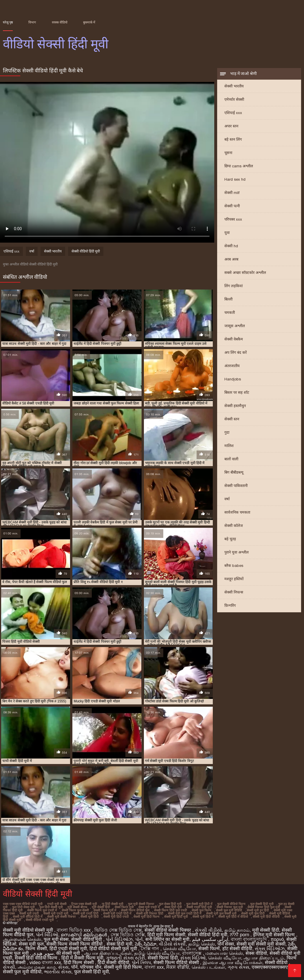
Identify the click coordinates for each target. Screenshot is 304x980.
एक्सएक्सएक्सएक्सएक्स (273, 967)
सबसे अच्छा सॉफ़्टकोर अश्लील (245, 273)
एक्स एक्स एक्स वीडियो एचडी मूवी (23, 904)
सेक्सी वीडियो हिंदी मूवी (86, 251)
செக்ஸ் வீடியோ (179, 949)
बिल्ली (228, 299)
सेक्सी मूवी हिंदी (90, 917)
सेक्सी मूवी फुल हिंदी (253, 913)
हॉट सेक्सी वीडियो (237, 949)
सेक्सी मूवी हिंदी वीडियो (266, 917)
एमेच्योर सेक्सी (234, 99)
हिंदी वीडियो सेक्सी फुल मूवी (114, 949)
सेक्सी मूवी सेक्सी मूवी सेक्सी (261, 944)
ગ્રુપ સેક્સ (238, 967)
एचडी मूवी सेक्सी (57, 904)
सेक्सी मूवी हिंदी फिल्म (146, 917)
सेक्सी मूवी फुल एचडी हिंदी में (185, 913)
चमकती (230, 313)
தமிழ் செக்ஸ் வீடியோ (157, 953)
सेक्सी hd (231, 246)
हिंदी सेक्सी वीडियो (113, 962)
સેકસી (9, 967)
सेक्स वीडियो (256, 953)
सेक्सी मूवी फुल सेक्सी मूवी (221, 913)
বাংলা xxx (154, 967)
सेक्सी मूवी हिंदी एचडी (116, 917)
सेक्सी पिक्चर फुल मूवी (230, 907)
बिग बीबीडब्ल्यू (234, 472)
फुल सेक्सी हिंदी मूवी (262, 904)
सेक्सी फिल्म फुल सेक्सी (75, 910)
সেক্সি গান (151, 949)
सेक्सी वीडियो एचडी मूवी (40, 920)
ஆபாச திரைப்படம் (264, 958)
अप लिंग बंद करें (236, 352)
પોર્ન (139, 939)
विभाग (32, 22)
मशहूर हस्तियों (234, 579)
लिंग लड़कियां (234, 286)
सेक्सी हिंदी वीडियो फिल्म (37, 958)
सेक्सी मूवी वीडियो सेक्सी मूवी (29, 930)
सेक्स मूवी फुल (31, 944)
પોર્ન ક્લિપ (141, 962)
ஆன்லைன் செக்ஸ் (22, 939)
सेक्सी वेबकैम (234, 339)
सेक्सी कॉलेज (234, 526)
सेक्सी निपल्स (234, 592)
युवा (227, 233)
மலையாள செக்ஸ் (224, 953)
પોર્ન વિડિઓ (47, 935)
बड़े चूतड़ (230, 539)
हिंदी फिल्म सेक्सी (79, 962)
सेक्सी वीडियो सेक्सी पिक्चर (169, 930)
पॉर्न (74, 967)
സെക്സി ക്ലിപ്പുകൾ (84, 935)
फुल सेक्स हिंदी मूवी (170, 904)
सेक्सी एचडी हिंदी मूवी (199, 907)
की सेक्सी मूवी (69, 953)
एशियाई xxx (233, 113)
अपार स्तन (231, 126)
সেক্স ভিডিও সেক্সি (128, 935)
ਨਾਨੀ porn (240, 935)
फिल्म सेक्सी (36, 949)
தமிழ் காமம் (237, 930)
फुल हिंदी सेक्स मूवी (23, 907)
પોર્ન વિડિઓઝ (119, 939)
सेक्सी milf (232, 193)
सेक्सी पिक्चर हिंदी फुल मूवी (264, 907)
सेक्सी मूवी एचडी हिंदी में (117, 913)
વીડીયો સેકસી (172, 944)
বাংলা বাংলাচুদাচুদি (249, 939)
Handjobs (233, 379)
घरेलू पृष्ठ (8, 22)
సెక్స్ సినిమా (146, 944)
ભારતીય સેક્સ (58, 972)
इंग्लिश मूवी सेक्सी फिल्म (275, 935)
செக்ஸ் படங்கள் (208, 967)
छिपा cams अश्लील (239, 166)
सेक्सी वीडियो (277, 962)
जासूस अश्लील (235, 326)
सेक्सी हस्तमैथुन (235, 406)
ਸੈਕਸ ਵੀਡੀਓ (177, 967)
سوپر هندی (43, 953)
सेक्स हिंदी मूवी (173, 907)
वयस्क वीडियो (60, 22)
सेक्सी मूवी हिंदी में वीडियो (233, 917)
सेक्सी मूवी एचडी (29, 913)
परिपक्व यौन (90, 967)
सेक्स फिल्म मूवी (124, 907)
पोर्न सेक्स (226, 944)
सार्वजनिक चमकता (237, 512)
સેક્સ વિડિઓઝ (270, 949)
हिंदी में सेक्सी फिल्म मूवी (83, 958)
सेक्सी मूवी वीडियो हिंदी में (28, 917)
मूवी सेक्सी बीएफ (77, 907)
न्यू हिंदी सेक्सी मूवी (112, 904)
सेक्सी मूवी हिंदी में (203, 917)
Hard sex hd (235, 179)
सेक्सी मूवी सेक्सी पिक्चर (62, 917)
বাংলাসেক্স (192, 953)
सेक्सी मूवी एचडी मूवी (56, 913)
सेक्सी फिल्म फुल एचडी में (42, 910)
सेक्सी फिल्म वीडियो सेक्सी (177, 962)
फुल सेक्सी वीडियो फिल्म (231, 904)
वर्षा (227, 499)
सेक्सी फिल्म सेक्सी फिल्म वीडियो (75, 944)
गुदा (227, 432)
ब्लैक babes (234, 566)
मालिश (229, 446)
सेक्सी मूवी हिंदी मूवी (176, 917)
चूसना (228, 153)
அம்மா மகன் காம (37, 967)
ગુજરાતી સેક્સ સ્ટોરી (126, 958)
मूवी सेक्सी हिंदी (101, 907)
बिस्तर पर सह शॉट (237, 392)
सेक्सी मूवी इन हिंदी (258, 910)
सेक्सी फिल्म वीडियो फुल (135, 910)
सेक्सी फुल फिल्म (202, 910)
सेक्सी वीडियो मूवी (87, 939)
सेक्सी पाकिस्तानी (236, 486)
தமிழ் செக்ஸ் (201, 944)
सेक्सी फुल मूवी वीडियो (229, 910)
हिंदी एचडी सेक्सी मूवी (68, 949)
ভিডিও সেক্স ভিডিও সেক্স (118, 930)
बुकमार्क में (89, 22)
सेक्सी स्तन (232, 419)
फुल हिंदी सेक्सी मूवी (51, 907)
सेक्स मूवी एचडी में (149, 907)
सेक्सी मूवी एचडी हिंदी (86, 913)
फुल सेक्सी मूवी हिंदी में (199, 904)
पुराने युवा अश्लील (237, 552)
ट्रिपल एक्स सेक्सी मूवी (84, 904)
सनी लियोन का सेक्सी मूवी (167, 939)
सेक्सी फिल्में (209, 949)
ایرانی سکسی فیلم (210, 939)
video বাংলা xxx (45, 962)
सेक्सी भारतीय (234, 86)
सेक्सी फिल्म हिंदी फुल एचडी (171, 910)
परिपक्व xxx (233, 219)
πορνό (277, 939)
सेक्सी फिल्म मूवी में (105, 910)
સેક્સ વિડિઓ (193, 958)
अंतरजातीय (232, 366)
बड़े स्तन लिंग (233, 139)
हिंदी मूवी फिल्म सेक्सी (166, 935)
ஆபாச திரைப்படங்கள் (108, 953)
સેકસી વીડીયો (208, 930)
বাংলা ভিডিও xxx (74, 930)
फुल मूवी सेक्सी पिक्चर (141, 904)
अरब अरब (231, 259)
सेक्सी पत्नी (232, 206)
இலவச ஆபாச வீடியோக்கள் (232, 962)
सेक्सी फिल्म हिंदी (163, 958)
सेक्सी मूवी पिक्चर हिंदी (150, 913)
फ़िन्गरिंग (230, 606)
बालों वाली (231, 459)
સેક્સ (63, 967)
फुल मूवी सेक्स (56, 939)
